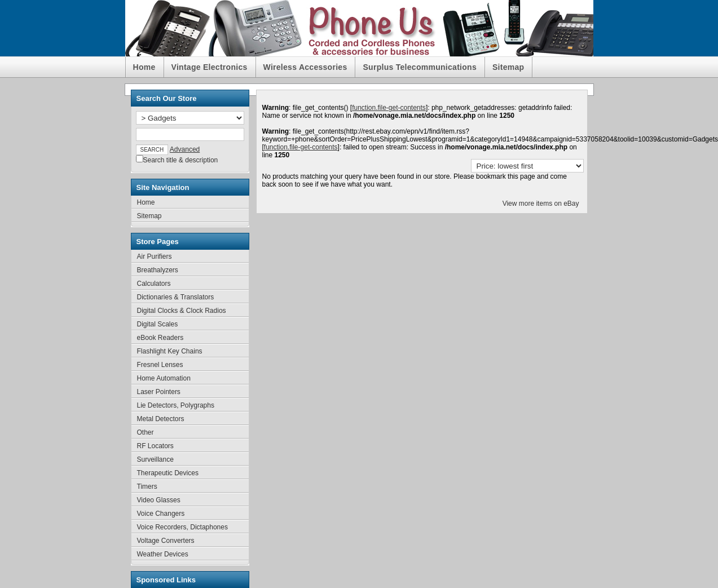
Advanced (185, 149)
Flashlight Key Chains (170, 351)
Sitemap (508, 67)
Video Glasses (159, 500)
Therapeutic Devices (168, 473)
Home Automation (164, 378)
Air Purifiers (155, 257)
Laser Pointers (159, 392)
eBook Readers (160, 338)
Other (146, 432)
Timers (147, 487)
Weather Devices (163, 554)
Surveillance (155, 459)
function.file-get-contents (389, 108)
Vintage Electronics (210, 67)
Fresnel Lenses (160, 365)
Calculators (154, 284)
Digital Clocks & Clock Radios (182, 311)
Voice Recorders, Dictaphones (182, 527)
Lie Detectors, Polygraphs (176, 405)
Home (144, 67)
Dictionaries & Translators (176, 297)
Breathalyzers (158, 270)
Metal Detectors (161, 419)
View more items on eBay (541, 204)
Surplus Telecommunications (420, 67)
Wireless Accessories (305, 67)
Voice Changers (161, 514)
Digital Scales (158, 324)
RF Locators (155, 446)
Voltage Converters (166, 541)
